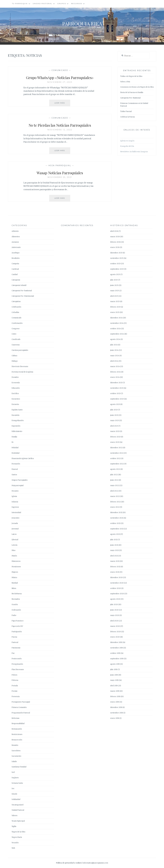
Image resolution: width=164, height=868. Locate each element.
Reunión (15, 745)
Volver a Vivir (125, 82)
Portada (15, 686)
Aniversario (16, 247)
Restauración (17, 729)
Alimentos (16, 237)
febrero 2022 (115, 502)
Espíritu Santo (17, 410)
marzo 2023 (115, 431)
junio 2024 (114, 350)
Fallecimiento (17, 431)
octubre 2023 (115, 393)
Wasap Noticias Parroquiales (60, 172)
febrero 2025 (115, 307)
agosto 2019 (115, 664)
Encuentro (16, 399)
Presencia (16, 697)
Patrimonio (16, 648)
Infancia (15, 502)
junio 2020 (114, 610)
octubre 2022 (115, 458)
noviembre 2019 (117, 648)
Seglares (15, 778)
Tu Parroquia (20, 4)
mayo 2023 (115, 420)
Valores (15, 816)
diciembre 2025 (116, 253)
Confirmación (17, 323)
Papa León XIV (17, 626)
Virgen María (17, 837)
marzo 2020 (115, 626)
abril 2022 (114, 491)
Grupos (62, 4)
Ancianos (15, 242)
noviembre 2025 (117, 258)
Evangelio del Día (127, 146)
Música (14, 577)
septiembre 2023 (117, 399)
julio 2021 (114, 540)
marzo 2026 (115, 237)
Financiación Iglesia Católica (23, 458)
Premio (15, 691)
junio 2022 (114, 480)
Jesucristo (16, 518)
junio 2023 (114, 415)
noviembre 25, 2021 (60, 177)
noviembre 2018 (117, 713)
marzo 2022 (115, 496)
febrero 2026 (115, 242)
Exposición (16, 426)
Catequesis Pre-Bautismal (130, 98)
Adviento (15, 231)
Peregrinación (17, 664)
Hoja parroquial (60, 166)
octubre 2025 (115, 264)
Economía (16, 383)
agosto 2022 (115, 469)
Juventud (15, 529)
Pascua (14, 637)
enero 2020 (115, 637)
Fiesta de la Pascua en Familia (132, 92)
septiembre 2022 (117, 464)
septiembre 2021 (117, 529)
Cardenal (15, 269)
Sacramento (16, 756)
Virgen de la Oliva (18, 832)
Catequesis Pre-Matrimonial (23, 296)
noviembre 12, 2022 (60, 130)
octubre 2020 (116, 588)
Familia (14, 437)
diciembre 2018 (116, 707)
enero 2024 (115, 377)
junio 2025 (114, 285)
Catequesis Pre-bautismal (22, 291)
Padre (14, 615)
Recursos (77, 4)
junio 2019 (114, 675)
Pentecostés (17, 659)
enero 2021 (115, 572)
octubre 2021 (115, 523)
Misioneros (16, 561)
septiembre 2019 (117, 659)
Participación (17, 632)
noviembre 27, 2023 (60, 82)
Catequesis (16, 280)
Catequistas (16, 301)
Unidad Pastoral (43, 4)
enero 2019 (115, 702)
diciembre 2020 (116, 577)
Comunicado (60, 70)
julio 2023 (114, 410)
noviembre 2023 (117, 388)
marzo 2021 (115, 561)
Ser (13, 789)
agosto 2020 (115, 599)
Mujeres (15, 572)
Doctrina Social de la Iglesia (22, 372)
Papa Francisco (18, 621)
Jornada (15, 523)
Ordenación (16, 610)
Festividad (16, 453)
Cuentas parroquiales (20, 350)
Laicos (14, 534)
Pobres (14, 675)
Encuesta (15, 404)
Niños (14, 588)
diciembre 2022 (116, 448)
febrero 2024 (115, 372)
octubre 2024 (115, 329)
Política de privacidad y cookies (69, 863)
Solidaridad (16, 799)
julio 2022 (114, 475)
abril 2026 (114, 231)
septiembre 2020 (117, 594)
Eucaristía (15, 415)
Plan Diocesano (18, 669)
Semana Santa (17, 783)
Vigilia (14, 826)
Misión (14, 556)
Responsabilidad (18, 724)
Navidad (15, 583)
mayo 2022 (115, 485)
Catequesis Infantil (19, 285)
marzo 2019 (115, 691)
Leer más (62, 104)
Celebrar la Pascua (127, 117)
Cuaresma (16, 345)
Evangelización (18, 420)
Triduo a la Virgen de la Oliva (131, 76)
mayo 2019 (114, 680)
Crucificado (16, 339)
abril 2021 (114, 556)
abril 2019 (114, 686)
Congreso (16, 329)
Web (13, 848)
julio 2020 (114, 605)
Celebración (16, 307)
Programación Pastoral (21, 713)
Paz (13, 653)
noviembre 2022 (117, 453)
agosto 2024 (115, 339)
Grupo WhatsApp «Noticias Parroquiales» (60, 77)
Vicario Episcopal (18, 821)
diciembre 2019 (116, 642)
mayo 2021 (114, 550)
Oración (15, 605)
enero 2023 (115, 442)
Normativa (16, 599)
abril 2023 (114, 426)
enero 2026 (115, 247)
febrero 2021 (115, 567)
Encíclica (15, 393)
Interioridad (16, 512)
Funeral (15, 469)
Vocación (15, 843)
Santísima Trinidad (19, 767)
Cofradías (15, 312)
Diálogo (15, 361)
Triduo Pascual (126, 111)
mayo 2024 (115, 356)
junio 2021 (114, 545)
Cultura (14, 356)
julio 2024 (114, 345)
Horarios (15, 491)
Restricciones (17, 734)
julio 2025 (114, 280)
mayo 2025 (115, 291)
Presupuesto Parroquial (21, 702)
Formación (16, 464)
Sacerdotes (16, 751)
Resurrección (17, 740)
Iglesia (14, 496)
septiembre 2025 (117, 269)
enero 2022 (115, 507)
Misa (13, 550)
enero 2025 (115, 312)
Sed (13, 772)
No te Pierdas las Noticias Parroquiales (60, 125)
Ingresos (15, 507)
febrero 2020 (116, 632)
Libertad (15, 540)
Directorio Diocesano (20, 366)
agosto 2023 (115, 404)
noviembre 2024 (117, 323)
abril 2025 (114, 296)
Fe (13, 442)
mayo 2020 (115, 615)
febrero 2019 (115, 697)
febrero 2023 (115, 437)
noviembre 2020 (117, 583)
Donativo (15, 377)
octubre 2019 (115, 653)
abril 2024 (114, 361)
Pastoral (15, 642)
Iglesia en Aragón (127, 141)
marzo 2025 (115, 301)
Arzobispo (16, 253)
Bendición (16, 258)
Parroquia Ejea (82, 23)
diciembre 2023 (116, 383)
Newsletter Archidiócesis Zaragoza (134, 152)
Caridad (15, 274)
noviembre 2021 (117, 518)
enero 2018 (115, 718)
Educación (16, 388)
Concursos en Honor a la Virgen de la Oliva (137, 87)
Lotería (14, 545)
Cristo (14, 334)
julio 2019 (114, 669)
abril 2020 (114, 621)
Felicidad (15, 448)
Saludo (14, 762)
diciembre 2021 (116, 512)
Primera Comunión (19, 707)
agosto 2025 (115, 274)
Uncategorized (17, 805)
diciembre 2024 (116, 318)
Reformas (16, 718)
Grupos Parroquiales (20, 480)
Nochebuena (17, 594)
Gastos (14, 475)
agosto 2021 (115, 534)
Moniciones (16, 567)
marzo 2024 (115, 366)
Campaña (15, 264)
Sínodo (14, 794)
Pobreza (15, 680)
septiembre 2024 (117, 334)
